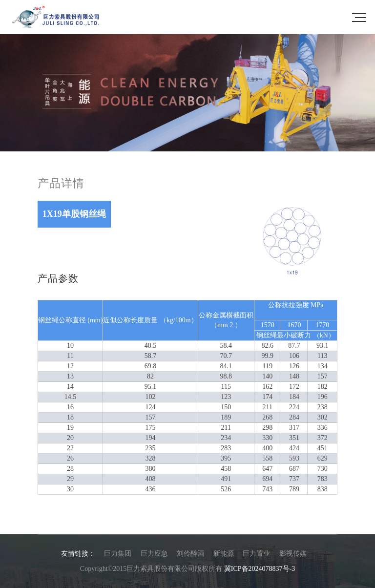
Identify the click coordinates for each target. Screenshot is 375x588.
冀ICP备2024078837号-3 (260, 569)
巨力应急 (154, 554)
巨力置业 (256, 554)
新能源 (224, 554)
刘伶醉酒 (190, 554)
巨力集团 (118, 554)
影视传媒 (293, 554)
